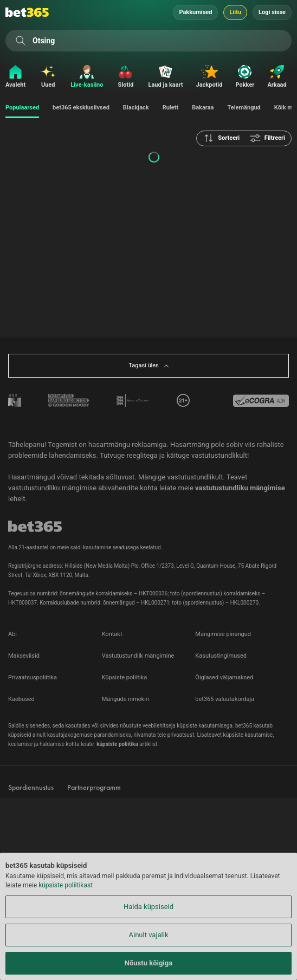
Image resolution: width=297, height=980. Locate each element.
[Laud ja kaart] (165, 77)
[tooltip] (183, 400)
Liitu (235, 12)
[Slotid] (125, 77)
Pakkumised (195, 12)
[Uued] (48, 77)
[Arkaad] (277, 77)
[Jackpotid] (209, 77)
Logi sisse (272, 12)
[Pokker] (245, 77)
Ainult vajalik (149, 935)
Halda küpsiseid (148, 907)
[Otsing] (21, 41)
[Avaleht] (13, 77)
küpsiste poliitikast (66, 885)
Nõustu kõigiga (148, 963)
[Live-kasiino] (87, 77)
